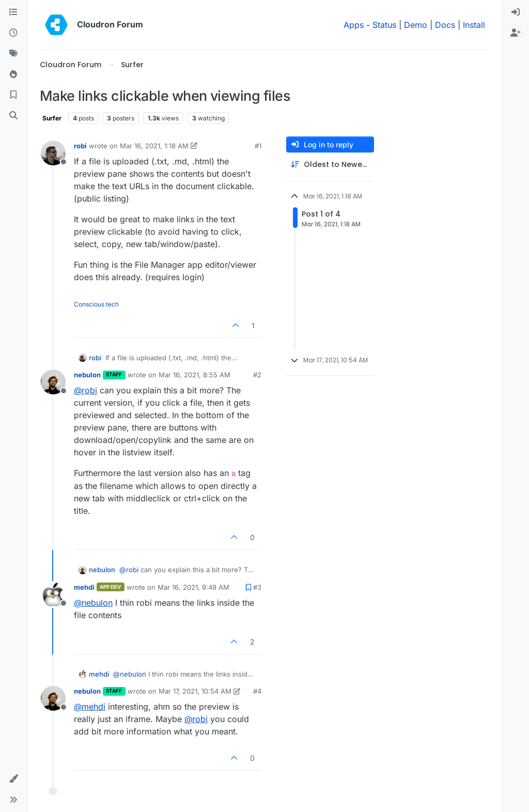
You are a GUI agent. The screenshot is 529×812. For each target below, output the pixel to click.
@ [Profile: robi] (85, 390)
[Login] (516, 12)
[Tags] (13, 54)
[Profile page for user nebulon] (53, 382)
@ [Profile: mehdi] (90, 707)
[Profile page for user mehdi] (53, 594)
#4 (257, 691)
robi (80, 146)
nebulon (87, 375)
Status (384, 25)
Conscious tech (96, 304)
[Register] (516, 33)
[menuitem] (516, 12)
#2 (257, 375)
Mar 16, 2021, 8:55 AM (195, 375)
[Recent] (13, 33)
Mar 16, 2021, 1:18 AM (154, 146)
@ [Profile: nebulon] (93, 603)
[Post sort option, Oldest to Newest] (330, 165)
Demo (416, 25)
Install (474, 25)
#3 (257, 587)
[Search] (13, 116)
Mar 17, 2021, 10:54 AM (195, 691)
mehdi (84, 587)
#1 (258, 146)
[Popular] (13, 74)
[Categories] (13, 12)
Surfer (52, 118)
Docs (445, 25)
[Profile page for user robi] (53, 153)
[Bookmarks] (13, 95)
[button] (13, 779)
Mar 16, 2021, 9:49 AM (193, 587)
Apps (354, 25)
